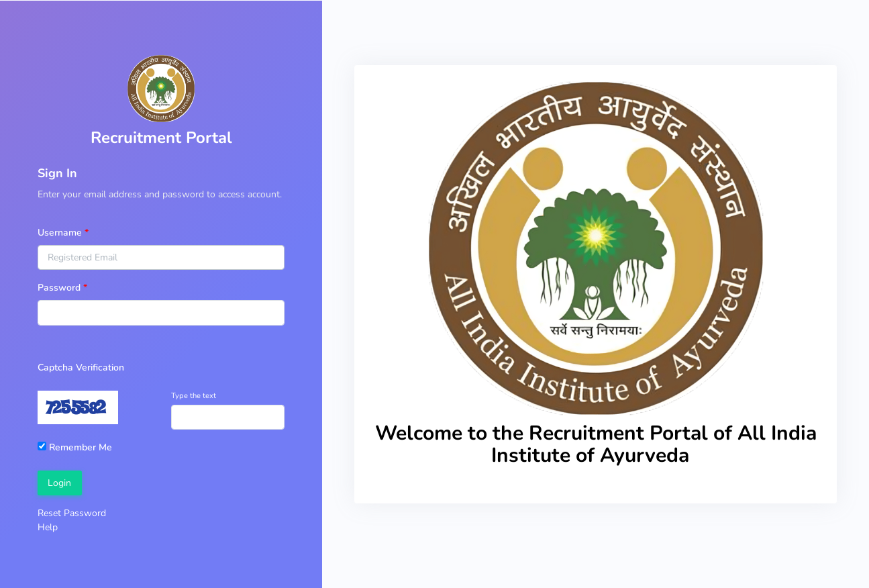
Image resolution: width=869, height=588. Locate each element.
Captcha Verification (81, 367)
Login (59, 483)
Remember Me (75, 447)
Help (48, 527)
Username (60, 233)
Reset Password (72, 513)
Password (59, 288)
